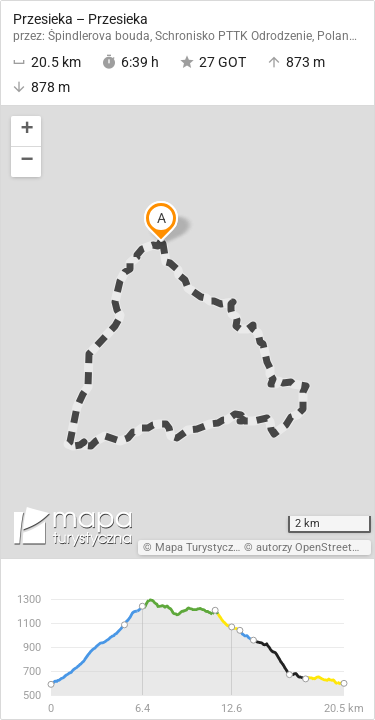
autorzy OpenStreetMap (315, 547)
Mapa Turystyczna (200, 547)
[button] (26, 131)
